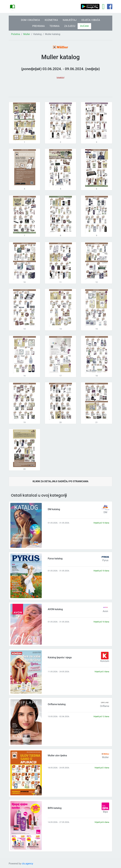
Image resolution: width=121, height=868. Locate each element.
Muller (27, 34)
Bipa (105, 812)
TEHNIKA (54, 26)
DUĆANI (84, 26)
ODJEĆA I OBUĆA (91, 20)
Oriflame (105, 706)
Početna (16, 34)
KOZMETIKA (51, 20)
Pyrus (105, 560)
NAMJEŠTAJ (70, 20)
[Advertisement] (60, 86)
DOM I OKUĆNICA (30, 20)
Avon (105, 611)
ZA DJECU (70, 26)
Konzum (105, 661)
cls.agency (27, 864)
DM (105, 512)
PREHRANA (39, 26)
